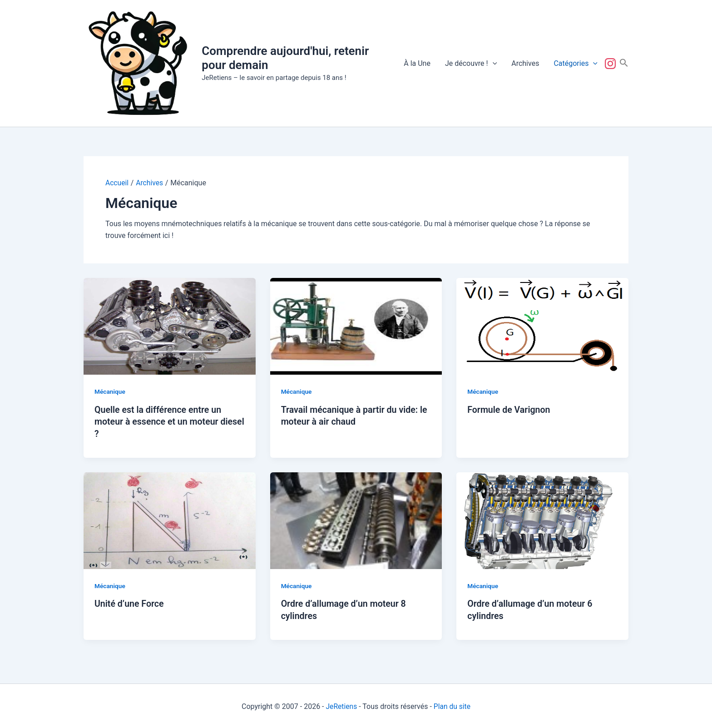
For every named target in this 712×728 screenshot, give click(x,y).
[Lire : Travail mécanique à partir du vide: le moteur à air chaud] (356, 326)
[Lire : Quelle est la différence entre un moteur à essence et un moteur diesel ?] (170, 326)
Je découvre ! (471, 64)
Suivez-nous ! (612, 64)
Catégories (576, 64)
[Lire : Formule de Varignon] (542, 326)
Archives (525, 63)
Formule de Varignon (509, 410)
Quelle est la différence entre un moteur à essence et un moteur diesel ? (159, 421)
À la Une (417, 63)
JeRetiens (341, 705)
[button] (493, 64)
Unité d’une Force (130, 603)
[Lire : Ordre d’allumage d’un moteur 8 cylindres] (356, 519)
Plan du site (452, 705)
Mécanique (110, 391)
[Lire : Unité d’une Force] (170, 519)
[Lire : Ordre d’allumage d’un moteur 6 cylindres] (542, 519)
